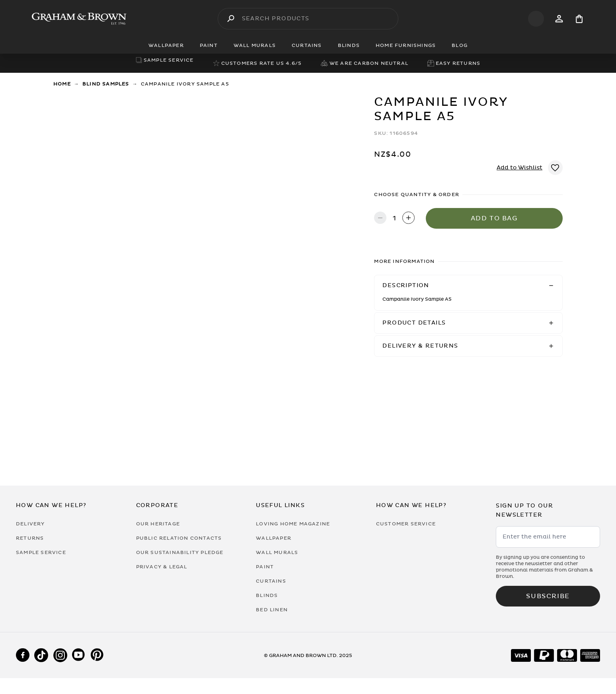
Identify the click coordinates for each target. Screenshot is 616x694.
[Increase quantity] (408, 219)
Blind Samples (106, 84)
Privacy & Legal (162, 567)
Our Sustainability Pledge (180, 552)
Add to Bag (494, 218)
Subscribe (548, 596)
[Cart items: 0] (579, 19)
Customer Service (406, 524)
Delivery (30, 524)
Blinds (267, 595)
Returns (30, 538)
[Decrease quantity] (380, 219)
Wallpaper (274, 538)
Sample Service (41, 552)
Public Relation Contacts (179, 538)
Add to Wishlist (520, 168)
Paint (265, 567)
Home (62, 84)
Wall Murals (277, 552)
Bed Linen (272, 610)
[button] (468, 286)
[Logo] (79, 19)
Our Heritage (158, 524)
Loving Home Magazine (293, 524)
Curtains (271, 581)
